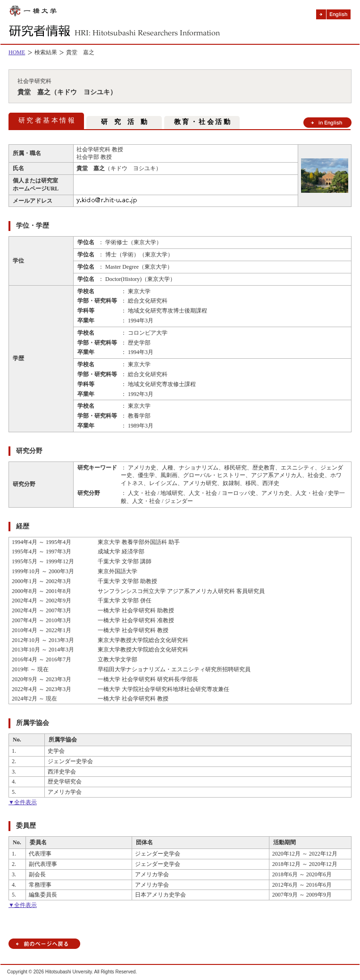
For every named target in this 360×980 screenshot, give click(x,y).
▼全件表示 (23, 802)
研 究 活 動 (124, 122)
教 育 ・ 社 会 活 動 (202, 122)
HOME (17, 52)
